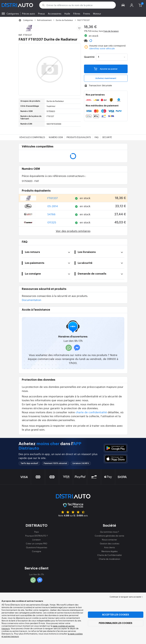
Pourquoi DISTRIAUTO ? (37, 536)
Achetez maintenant (106, 78)
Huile (67, 13)
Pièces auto (28, 13)
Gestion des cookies (110, 543)
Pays (36, 532)
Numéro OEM (56, 137)
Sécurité (107, 137)
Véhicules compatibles (32, 137)
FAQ (97, 137)
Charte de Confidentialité (109, 555)
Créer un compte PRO (37, 543)
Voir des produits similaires (73, 231)
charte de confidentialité (91, 412)
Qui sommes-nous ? (110, 532)
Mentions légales (109, 551)
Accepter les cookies (116, 615)
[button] (123, 5)
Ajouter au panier (106, 69)
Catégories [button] (13, 13)
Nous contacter (109, 540)
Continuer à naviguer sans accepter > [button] (126, 597)
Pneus (41, 13)
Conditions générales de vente (109, 536)
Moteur (97, 13)
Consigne (37, 551)
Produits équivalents (79, 137)
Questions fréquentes (37, 547)
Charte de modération (109, 559)
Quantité (89, 57)
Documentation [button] (31, 300)
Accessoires (55, 13)
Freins (87, 13)
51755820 (30, 181)
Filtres (77, 13)
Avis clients (109, 547)
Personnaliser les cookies (116, 623)
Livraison (36, 540)
